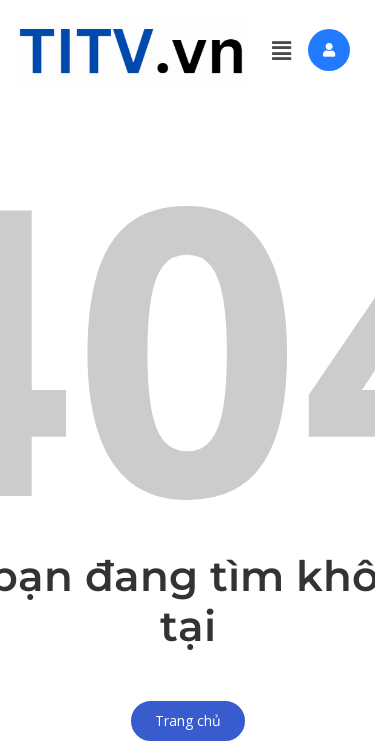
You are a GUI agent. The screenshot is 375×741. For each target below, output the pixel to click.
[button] (281, 50)
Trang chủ (188, 720)
